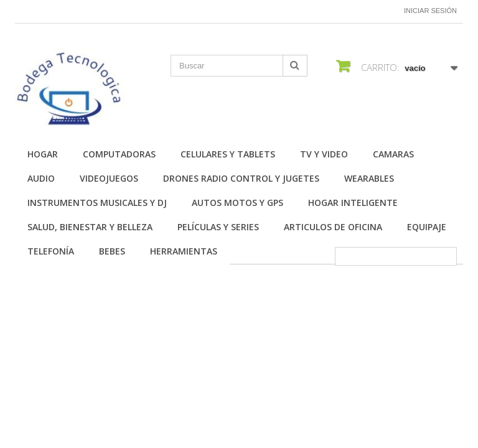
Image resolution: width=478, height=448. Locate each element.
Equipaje (427, 227)
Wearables (369, 178)
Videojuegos (109, 178)
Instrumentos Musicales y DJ (97, 203)
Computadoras (119, 154)
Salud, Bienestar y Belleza (90, 227)
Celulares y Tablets (228, 154)
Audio (41, 178)
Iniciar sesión (430, 11)
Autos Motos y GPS (237, 203)
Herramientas (184, 251)
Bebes (112, 251)
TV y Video (324, 154)
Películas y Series (218, 227)
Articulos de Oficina (333, 227)
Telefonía (51, 251)
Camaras (393, 154)
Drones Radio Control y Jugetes (241, 178)
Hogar (43, 154)
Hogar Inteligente (353, 203)
